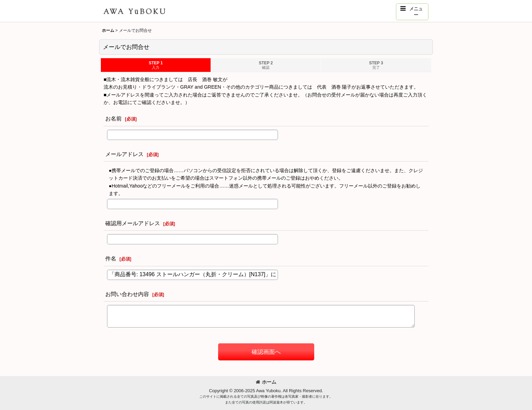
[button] (412, 12)
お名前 (114, 118)
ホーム (266, 382)
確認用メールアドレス (133, 223)
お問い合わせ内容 (127, 294)
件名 (111, 258)
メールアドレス (124, 154)
